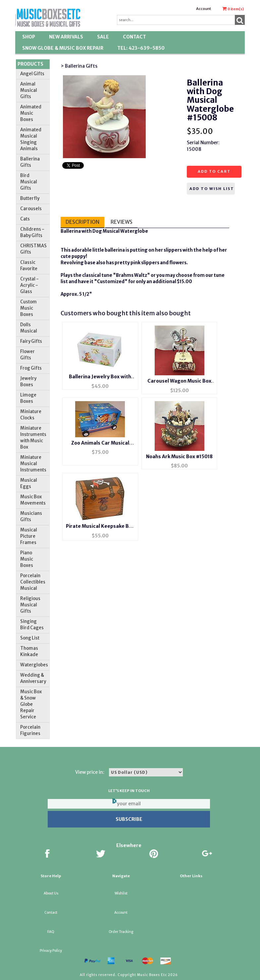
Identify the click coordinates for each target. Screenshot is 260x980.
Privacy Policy (51, 951)
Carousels (31, 209)
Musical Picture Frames (29, 536)
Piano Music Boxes (27, 559)
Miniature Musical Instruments (33, 464)
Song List (30, 638)
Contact (134, 37)
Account (204, 9)
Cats (25, 219)
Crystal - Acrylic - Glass (29, 285)
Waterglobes (34, 665)
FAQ (51, 932)
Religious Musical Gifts (30, 605)
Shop (29, 37)
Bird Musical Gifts (29, 182)
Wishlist (121, 893)
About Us (51, 893)
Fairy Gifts (31, 341)
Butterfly (30, 198)
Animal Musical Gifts (29, 90)
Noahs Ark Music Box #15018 (179, 457)
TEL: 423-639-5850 (141, 48)
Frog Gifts (31, 368)
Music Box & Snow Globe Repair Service (31, 704)
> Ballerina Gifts (79, 66)
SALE (103, 37)
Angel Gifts (32, 74)
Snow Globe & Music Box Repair (63, 48)
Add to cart (214, 171)
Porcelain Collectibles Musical (33, 582)
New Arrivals (66, 37)
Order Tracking (121, 932)
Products (30, 64)
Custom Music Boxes (28, 308)
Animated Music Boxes (31, 113)
